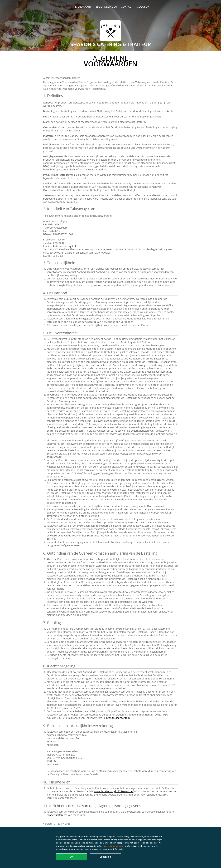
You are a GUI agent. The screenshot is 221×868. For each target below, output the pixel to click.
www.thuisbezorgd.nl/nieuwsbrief (114, 791)
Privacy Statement (57, 815)
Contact (127, 7)
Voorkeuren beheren (114, 846)
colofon (143, 7)
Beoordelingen (106, 7)
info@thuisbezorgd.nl (63, 246)
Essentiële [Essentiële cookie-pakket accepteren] (105, 857)
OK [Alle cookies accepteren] (72, 857)
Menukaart (83, 7)
